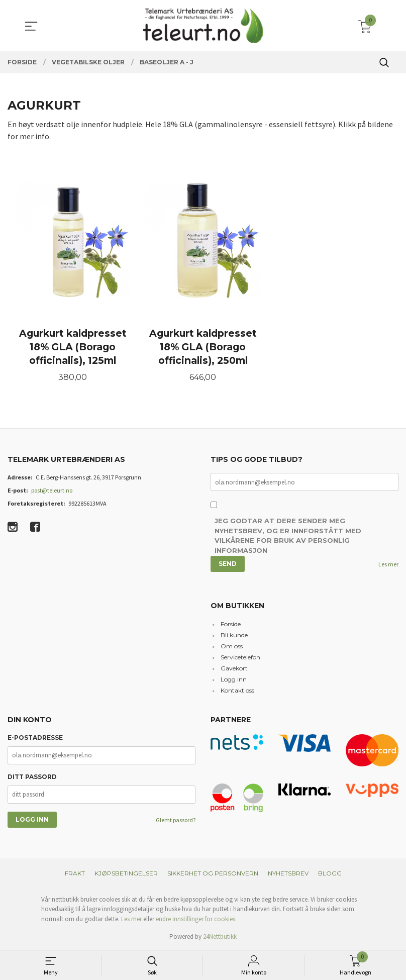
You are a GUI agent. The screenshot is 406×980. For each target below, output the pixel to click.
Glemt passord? (176, 820)
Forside (231, 624)
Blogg (330, 873)
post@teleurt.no (52, 490)
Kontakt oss (237, 690)
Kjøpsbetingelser (126, 873)
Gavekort (234, 668)
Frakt (75, 873)
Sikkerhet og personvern (213, 873)
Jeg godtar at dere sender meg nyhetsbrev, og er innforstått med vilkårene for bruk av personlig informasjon (288, 535)
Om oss (232, 646)
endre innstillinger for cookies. (196, 919)
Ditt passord (32, 777)
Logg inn (234, 679)
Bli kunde (234, 635)
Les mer (388, 564)
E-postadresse (35, 738)
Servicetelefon (240, 657)
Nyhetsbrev (288, 873)
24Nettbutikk (220, 937)
